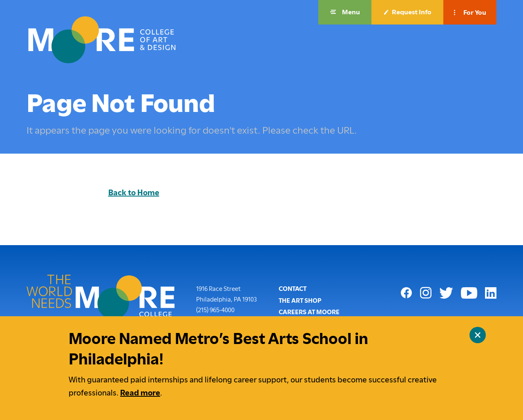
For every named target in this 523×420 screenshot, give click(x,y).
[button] (345, 12)
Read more (140, 393)
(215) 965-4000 (215, 309)
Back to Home (134, 193)
